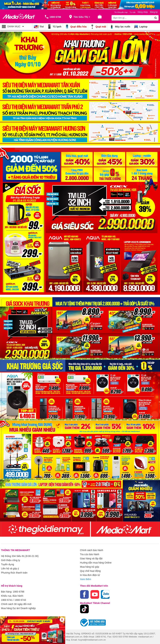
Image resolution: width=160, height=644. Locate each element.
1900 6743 (20, 600)
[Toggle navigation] (16, 27)
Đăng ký (154, 12)
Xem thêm (86, 579)
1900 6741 (7, 600)
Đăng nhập (143, 12)
